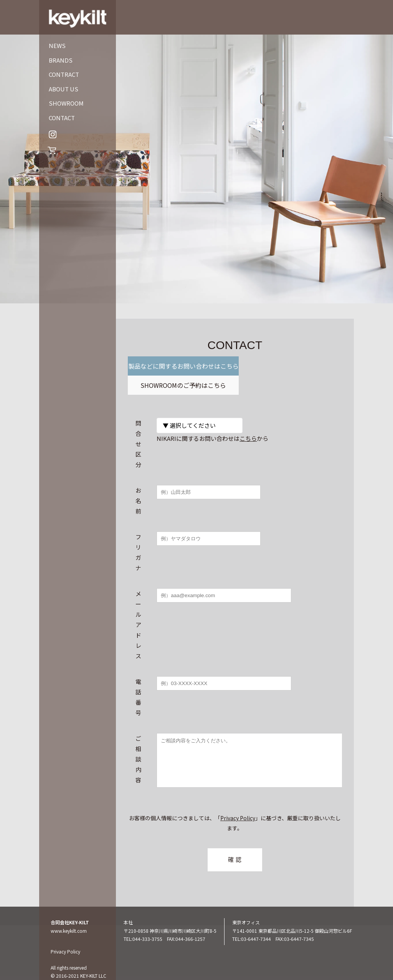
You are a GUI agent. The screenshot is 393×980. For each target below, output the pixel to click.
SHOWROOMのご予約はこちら (288, 366)
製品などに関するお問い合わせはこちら (182, 376)
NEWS (57, 46)
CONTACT (62, 118)
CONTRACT (64, 74)
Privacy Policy (238, 808)
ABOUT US (64, 89)
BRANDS (61, 60)
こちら (248, 419)
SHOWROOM (66, 103)
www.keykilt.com (69, 920)
